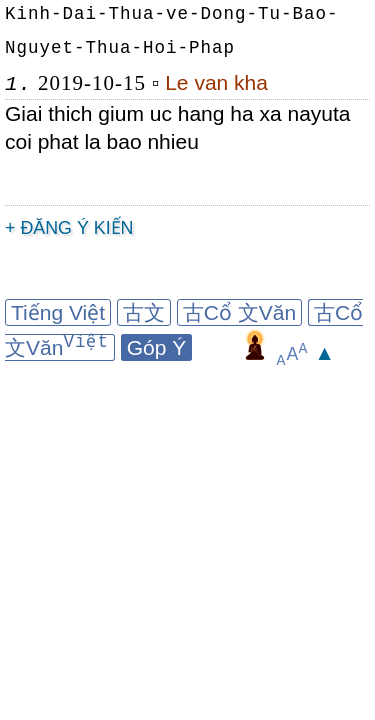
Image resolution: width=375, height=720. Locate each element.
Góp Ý (157, 347)
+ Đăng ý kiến (69, 228)
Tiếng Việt (58, 312)
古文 (144, 312)
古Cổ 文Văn (239, 312)
